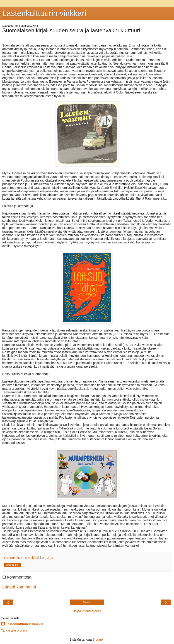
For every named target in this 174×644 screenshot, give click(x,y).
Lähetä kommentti (19, 587)
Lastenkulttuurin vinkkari (44, 13)
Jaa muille (12, 565)
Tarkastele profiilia (14, 630)
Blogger (98, 639)
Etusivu (87, 602)
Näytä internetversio (87, 611)
